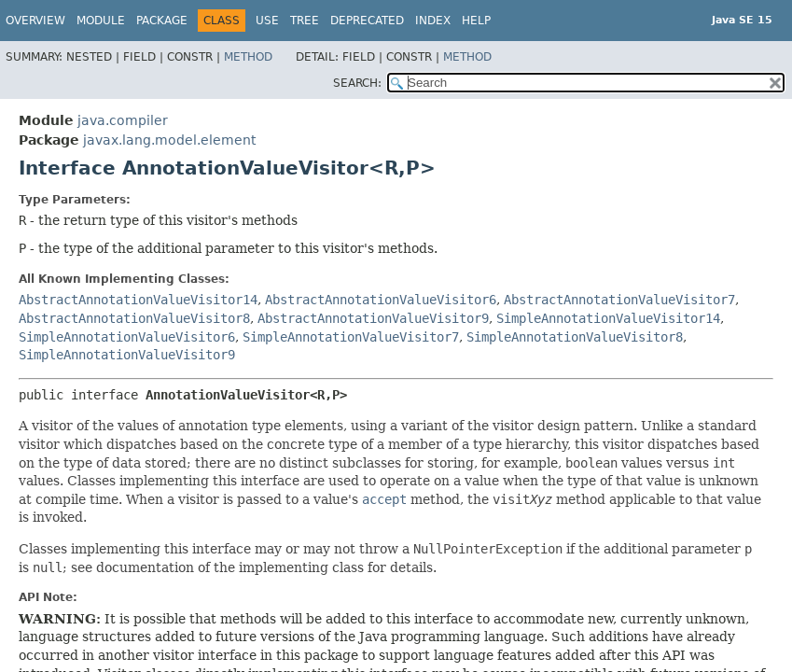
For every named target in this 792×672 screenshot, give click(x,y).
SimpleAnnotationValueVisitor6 (127, 337)
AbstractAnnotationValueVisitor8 (134, 318)
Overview (35, 21)
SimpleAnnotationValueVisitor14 (608, 318)
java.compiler (123, 120)
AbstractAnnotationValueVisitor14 (138, 300)
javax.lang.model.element (169, 140)
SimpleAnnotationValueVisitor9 (127, 355)
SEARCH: (357, 83)
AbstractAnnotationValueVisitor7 (619, 300)
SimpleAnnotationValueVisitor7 (351, 337)
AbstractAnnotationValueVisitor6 (381, 300)
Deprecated (367, 21)
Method (248, 57)
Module (101, 21)
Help (476, 21)
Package (162, 21)
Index (433, 21)
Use (267, 21)
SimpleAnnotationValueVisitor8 (575, 337)
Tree (305, 21)
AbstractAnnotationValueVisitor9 (373, 318)
